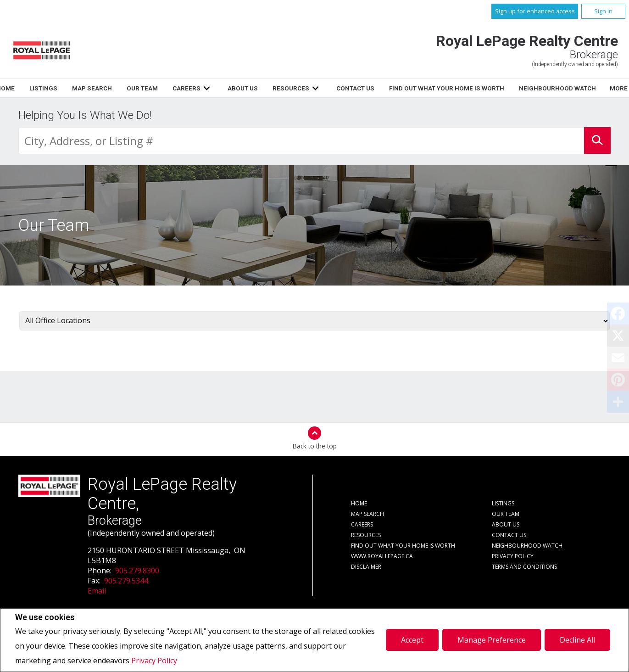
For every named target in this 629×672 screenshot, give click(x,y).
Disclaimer (366, 567)
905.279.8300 (137, 571)
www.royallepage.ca (382, 556)
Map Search (203, 88)
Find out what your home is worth (403, 546)
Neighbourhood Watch (527, 546)
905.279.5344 (126, 581)
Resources (402, 88)
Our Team (253, 88)
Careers (297, 88)
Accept (412, 640)
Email (97, 591)
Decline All (577, 640)
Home (116, 88)
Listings (154, 88)
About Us (354, 88)
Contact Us (466, 88)
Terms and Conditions (524, 567)
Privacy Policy (154, 661)
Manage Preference (492, 640)
